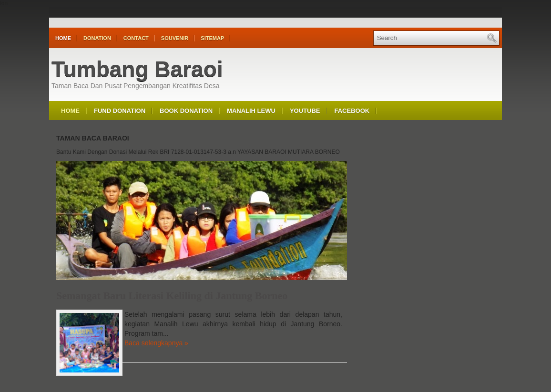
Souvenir (175, 38)
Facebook (352, 111)
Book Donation (186, 111)
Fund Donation (120, 111)
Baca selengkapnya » (156, 343)
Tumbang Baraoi (137, 69)
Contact (136, 38)
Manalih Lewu (251, 111)
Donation (97, 38)
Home (63, 38)
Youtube (305, 111)
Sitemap (212, 38)
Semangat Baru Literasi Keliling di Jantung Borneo (172, 296)
